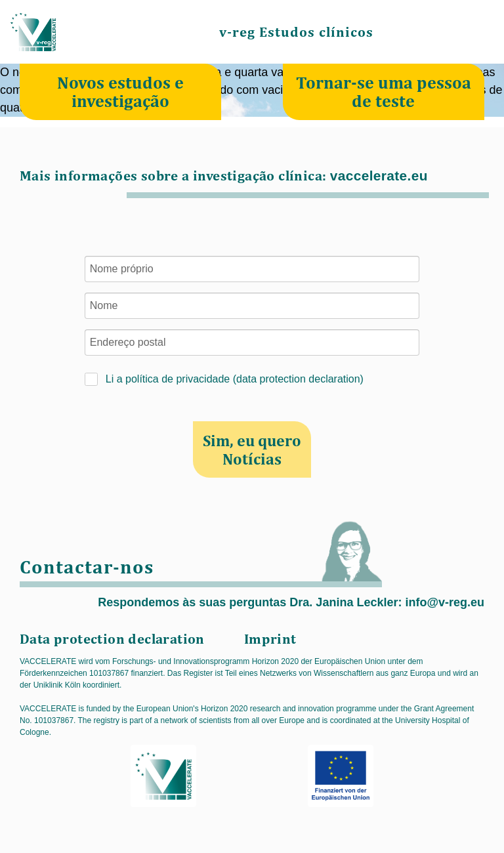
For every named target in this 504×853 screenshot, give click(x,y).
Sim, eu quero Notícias (252, 449)
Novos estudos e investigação (120, 92)
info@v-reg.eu (445, 602)
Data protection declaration (112, 639)
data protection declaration (298, 379)
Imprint (270, 639)
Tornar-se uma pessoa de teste (384, 92)
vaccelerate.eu (379, 176)
